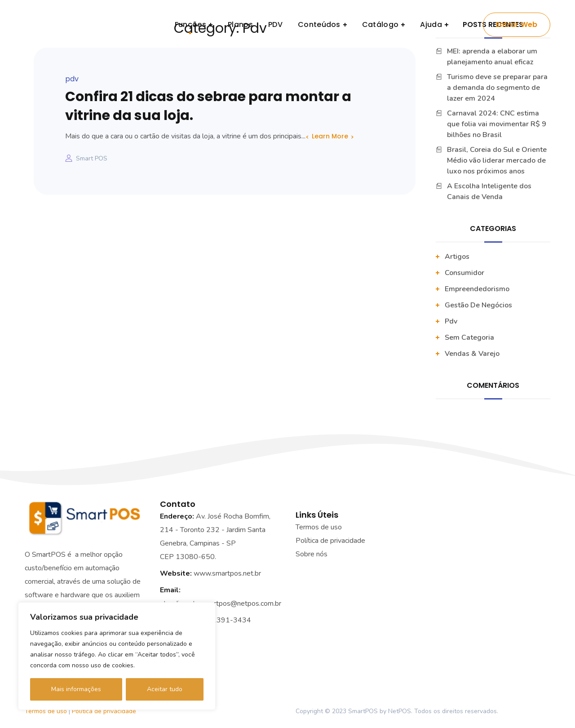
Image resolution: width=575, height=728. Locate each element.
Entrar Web (517, 24)
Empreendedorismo (477, 289)
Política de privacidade (104, 711)
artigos (457, 257)
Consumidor (464, 273)
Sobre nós (312, 554)
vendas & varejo (472, 354)
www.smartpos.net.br (227, 573)
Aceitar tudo (165, 689)
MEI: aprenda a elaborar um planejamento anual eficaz (492, 57)
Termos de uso (319, 527)
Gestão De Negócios (478, 305)
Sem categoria (469, 337)
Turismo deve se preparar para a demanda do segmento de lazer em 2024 (497, 88)
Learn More (330, 136)
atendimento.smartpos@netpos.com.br (221, 604)
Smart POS (92, 158)
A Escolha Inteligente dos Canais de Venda (489, 191)
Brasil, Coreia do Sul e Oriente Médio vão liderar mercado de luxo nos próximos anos (497, 160)
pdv (72, 79)
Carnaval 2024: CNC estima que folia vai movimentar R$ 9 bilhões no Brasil (497, 124)
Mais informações (76, 689)
